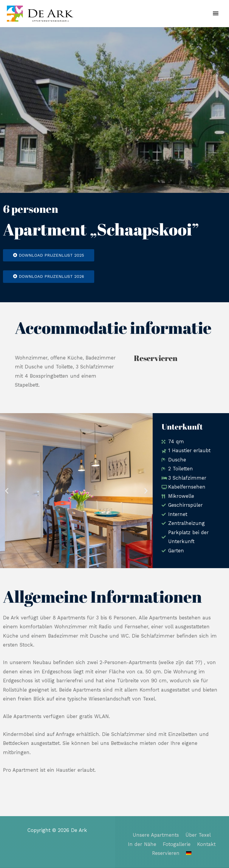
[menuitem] (189, 853)
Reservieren (166, 853)
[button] (7, 491)
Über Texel (198, 835)
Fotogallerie (177, 844)
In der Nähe (142, 844)
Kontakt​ (206, 844)
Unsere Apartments (156, 835)
